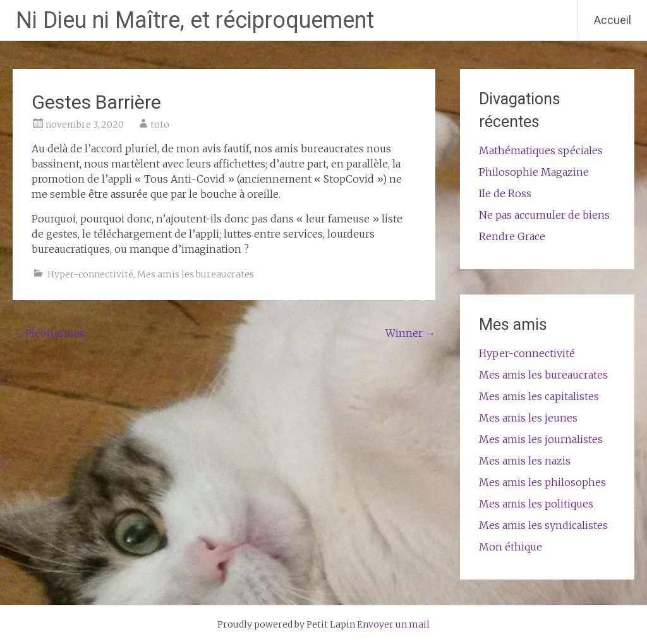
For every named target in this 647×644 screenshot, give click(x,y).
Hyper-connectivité (90, 274)
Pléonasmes (49, 333)
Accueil (613, 20)
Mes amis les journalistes (541, 439)
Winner (410, 333)
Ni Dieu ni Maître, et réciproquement (195, 20)
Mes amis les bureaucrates (196, 274)
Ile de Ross (505, 193)
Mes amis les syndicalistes (543, 525)
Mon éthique (511, 547)
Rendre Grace (512, 236)
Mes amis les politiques (536, 504)
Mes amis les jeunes (528, 418)
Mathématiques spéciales (541, 150)
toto (160, 125)
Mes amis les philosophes (542, 482)
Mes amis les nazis (525, 461)
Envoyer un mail (393, 624)
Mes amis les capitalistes (539, 396)
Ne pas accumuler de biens (544, 215)
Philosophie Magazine (534, 172)
